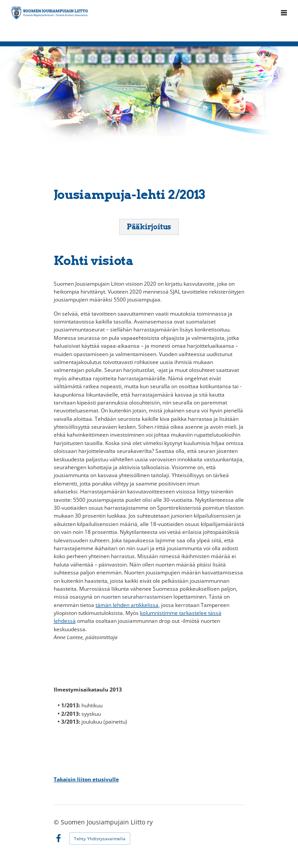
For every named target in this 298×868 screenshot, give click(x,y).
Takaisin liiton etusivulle (86, 779)
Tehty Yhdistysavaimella (100, 839)
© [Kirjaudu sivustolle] (57, 822)
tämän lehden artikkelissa (127, 605)
